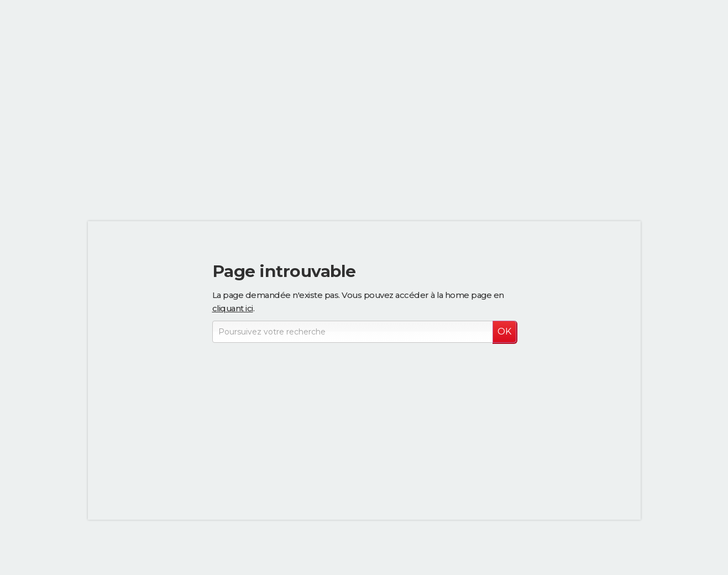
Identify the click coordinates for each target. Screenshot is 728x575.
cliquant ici (233, 308)
